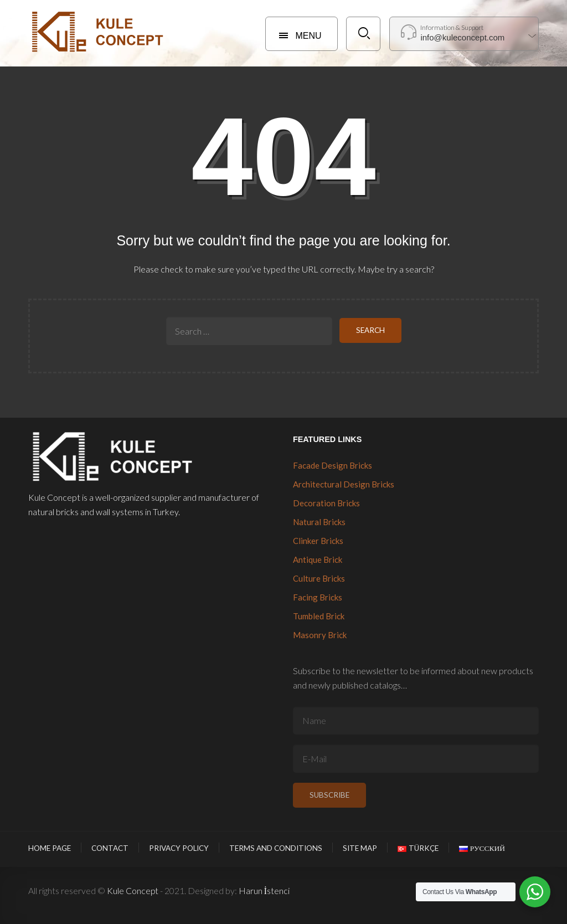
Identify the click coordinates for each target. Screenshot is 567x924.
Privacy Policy (179, 848)
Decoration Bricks (326, 503)
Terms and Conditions (276, 848)
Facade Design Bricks (333, 465)
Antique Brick (318, 559)
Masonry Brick (320, 635)
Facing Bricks (318, 597)
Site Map (360, 848)
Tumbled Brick (319, 616)
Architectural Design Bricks (344, 484)
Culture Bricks (319, 578)
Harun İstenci (264, 890)
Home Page (50, 848)
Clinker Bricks (318, 541)
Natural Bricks (319, 522)
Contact (110, 848)
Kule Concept (133, 890)
